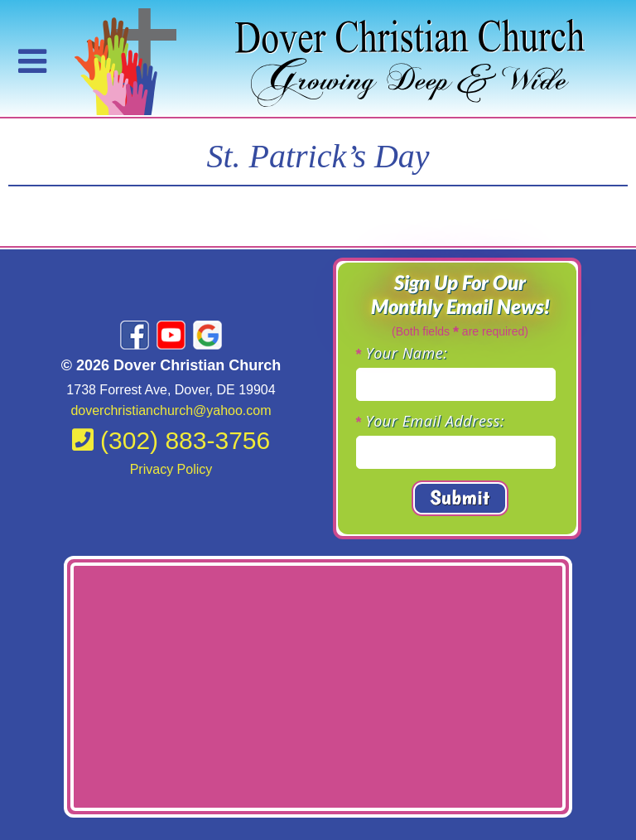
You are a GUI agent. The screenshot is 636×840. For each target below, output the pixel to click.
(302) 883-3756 (171, 440)
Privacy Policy (171, 469)
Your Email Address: (436, 421)
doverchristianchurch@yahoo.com (171, 410)
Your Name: (407, 353)
